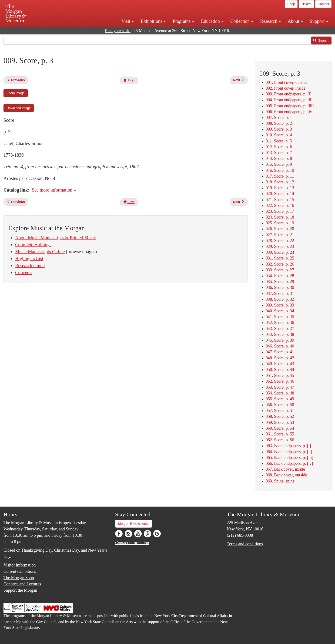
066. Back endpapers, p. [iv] (289, 463)
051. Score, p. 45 (280, 375)
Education (212, 21)
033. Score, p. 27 (280, 270)
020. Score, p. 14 (280, 194)
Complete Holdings (33, 245)
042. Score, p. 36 (280, 323)
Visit (128, 21)
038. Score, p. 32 (280, 299)
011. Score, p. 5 (279, 141)
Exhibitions (153, 21)
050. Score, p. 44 (280, 370)
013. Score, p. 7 (279, 153)
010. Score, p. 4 (279, 135)
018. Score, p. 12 (280, 182)
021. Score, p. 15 (280, 200)
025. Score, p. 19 (280, 223)
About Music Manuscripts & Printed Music (55, 238)
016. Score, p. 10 (280, 170)
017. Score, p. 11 (280, 176)
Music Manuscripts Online (40, 252)
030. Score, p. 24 (280, 252)
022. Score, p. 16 (280, 206)
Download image (19, 108)
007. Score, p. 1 (279, 118)
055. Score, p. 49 (280, 399)
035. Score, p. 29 (280, 282)
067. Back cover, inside (285, 469)
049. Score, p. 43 (280, 364)
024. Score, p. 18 (280, 217)
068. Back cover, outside (286, 475)
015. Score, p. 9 (279, 164)
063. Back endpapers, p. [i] (288, 446)
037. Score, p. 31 (280, 293)
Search (321, 40)
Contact (323, 4)
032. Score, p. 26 (280, 264)
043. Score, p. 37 (280, 329)
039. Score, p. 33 (280, 305)
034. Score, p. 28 (280, 276)
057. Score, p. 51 (280, 411)
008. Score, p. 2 (279, 123)
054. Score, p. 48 (280, 393)
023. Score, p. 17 (280, 211)
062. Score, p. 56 (280, 440)
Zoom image (16, 93)
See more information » (54, 190)
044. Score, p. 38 (280, 334)
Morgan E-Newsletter (134, 524)
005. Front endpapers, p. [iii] (290, 106)
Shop (291, 4)
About (295, 21)
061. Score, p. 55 (280, 434)
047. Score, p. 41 (280, 352)
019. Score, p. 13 (280, 188)
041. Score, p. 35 (280, 317)
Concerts (23, 273)
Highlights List (29, 259)
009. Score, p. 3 (279, 129)
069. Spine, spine (280, 481)
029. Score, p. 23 (280, 246)
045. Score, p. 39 (280, 340)
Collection (242, 21)
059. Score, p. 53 (280, 422)
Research (270, 21)
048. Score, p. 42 (280, 358)
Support (319, 21)
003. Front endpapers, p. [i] (288, 94)
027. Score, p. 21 (280, 235)
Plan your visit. (118, 31)
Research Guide (30, 266)
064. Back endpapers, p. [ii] (289, 452)
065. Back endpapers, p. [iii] (289, 458)
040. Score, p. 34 (280, 311)
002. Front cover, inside (286, 88)
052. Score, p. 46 (280, 381)
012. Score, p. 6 (279, 147)
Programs (183, 21)
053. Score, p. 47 (280, 387)
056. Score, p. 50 (280, 405)
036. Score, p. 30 (280, 287)
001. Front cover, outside (287, 82)
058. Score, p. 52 (280, 416)
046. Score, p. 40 (280, 346)
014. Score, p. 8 (279, 158)
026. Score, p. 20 (280, 229)
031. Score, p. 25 (280, 258)
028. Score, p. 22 (280, 241)
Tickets (306, 4)
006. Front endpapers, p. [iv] (290, 112)
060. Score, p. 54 (280, 428)
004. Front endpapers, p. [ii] (289, 100)
